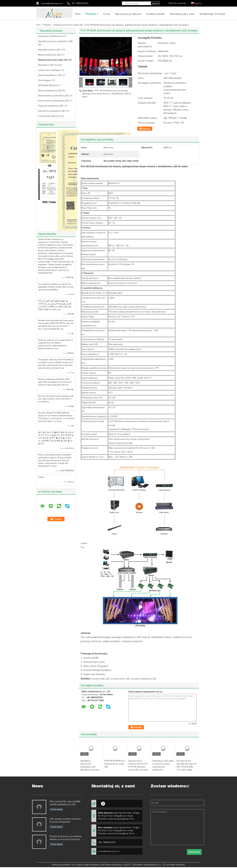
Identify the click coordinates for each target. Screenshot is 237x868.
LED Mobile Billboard (47, 85)
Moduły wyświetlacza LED (50, 90)
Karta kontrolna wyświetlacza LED (53, 101)
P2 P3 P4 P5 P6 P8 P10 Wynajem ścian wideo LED (114, 764)
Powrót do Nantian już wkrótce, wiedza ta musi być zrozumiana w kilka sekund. (66, 838)
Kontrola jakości (156, 14)
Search (155, 3)
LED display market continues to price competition (65, 820)
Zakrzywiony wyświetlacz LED (51, 111)
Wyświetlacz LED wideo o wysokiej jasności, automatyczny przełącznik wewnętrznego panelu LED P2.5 (163, 768)
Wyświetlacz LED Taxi (48, 65)
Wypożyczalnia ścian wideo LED (68, 25)
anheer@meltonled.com (52, 3)
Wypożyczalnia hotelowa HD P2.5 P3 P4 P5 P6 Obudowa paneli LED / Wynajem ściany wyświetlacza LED (138, 768)
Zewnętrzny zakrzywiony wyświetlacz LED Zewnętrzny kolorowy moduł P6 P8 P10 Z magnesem (90, 768)
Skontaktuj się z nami (182, 14)
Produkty (91, 14)
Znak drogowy (44, 80)
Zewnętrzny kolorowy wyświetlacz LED (55, 41)
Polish (198, 3)
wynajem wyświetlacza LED (144, 679)
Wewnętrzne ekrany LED (49, 50)
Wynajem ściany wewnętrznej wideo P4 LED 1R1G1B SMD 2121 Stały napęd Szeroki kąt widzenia (186, 767)
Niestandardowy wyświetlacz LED (53, 96)
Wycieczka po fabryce (128, 14)
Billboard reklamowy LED (49, 55)
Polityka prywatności (61, 865)
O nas (107, 14)
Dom (78, 14)
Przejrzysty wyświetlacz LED (51, 106)
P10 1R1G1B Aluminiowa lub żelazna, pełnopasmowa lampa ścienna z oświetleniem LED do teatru (107, 94)
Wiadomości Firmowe (212, 14)
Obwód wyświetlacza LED (50, 75)
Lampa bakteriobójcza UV (50, 116)
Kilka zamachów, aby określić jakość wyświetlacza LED (65, 803)
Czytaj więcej (56, 809)
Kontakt (146, 129)
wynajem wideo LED (100, 679)
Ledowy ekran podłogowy (50, 70)
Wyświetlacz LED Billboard (50, 36)
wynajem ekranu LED (120, 679)
